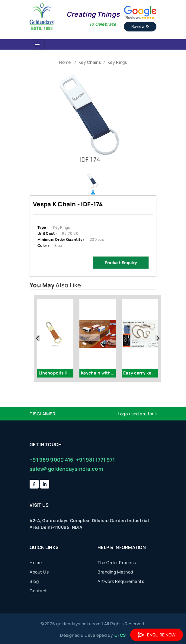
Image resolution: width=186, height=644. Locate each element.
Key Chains (90, 62)
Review (140, 26)
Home (65, 62)
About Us (39, 572)
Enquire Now (157, 635)
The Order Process (117, 562)
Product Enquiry (121, 263)
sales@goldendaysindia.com (66, 469)
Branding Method (115, 572)
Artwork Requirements (121, 581)
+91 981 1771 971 (95, 460)
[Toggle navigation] (37, 44)
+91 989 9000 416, (52, 460)
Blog (34, 581)
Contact (38, 591)
